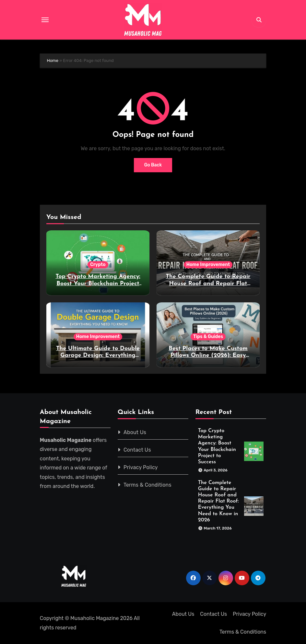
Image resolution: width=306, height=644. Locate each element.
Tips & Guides (208, 337)
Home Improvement (208, 265)
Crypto (98, 265)
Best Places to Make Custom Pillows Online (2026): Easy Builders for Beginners (208, 356)
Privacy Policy (141, 467)
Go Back (153, 165)
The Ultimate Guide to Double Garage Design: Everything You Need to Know (98, 356)
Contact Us (137, 450)
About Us (135, 432)
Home (53, 61)
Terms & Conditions (147, 485)
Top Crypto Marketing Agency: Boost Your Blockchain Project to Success (98, 284)
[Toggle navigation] (45, 20)
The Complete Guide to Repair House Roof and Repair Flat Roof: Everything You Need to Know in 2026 (218, 501)
